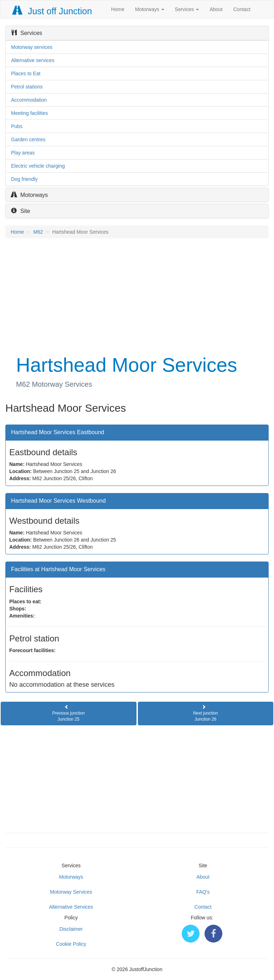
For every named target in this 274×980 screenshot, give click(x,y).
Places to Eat (26, 73)
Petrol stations (27, 87)
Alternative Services (71, 907)
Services (187, 9)
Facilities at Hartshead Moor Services (58, 569)
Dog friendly (24, 179)
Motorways (150, 9)
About (216, 9)
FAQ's (203, 892)
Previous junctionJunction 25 (69, 713)
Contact (242, 9)
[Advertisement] (137, 295)
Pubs (17, 126)
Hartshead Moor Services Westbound (58, 501)
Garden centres (28, 139)
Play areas (23, 153)
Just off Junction (52, 11)
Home (118, 9)
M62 (38, 232)
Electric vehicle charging (38, 166)
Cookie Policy (71, 944)
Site (21, 211)
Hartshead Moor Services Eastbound (58, 432)
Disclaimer (71, 929)
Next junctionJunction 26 (205, 713)
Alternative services (33, 60)
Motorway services (32, 47)
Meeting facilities (30, 113)
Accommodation (29, 100)
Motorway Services (71, 892)
